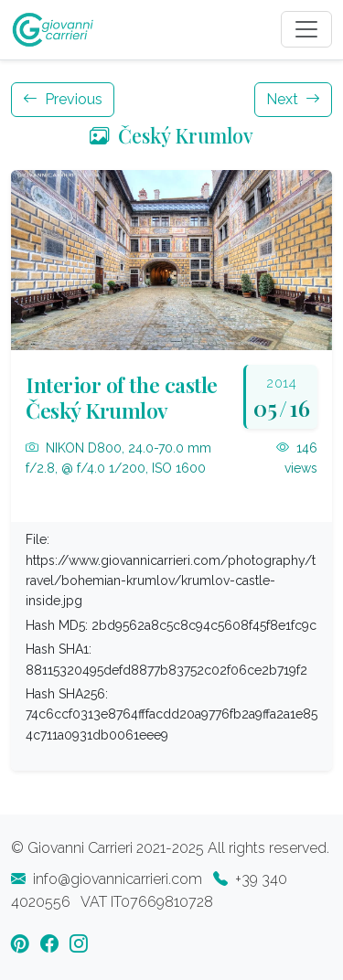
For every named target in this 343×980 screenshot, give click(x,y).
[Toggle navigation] (306, 29)
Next (293, 99)
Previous (63, 99)
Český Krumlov (171, 135)
